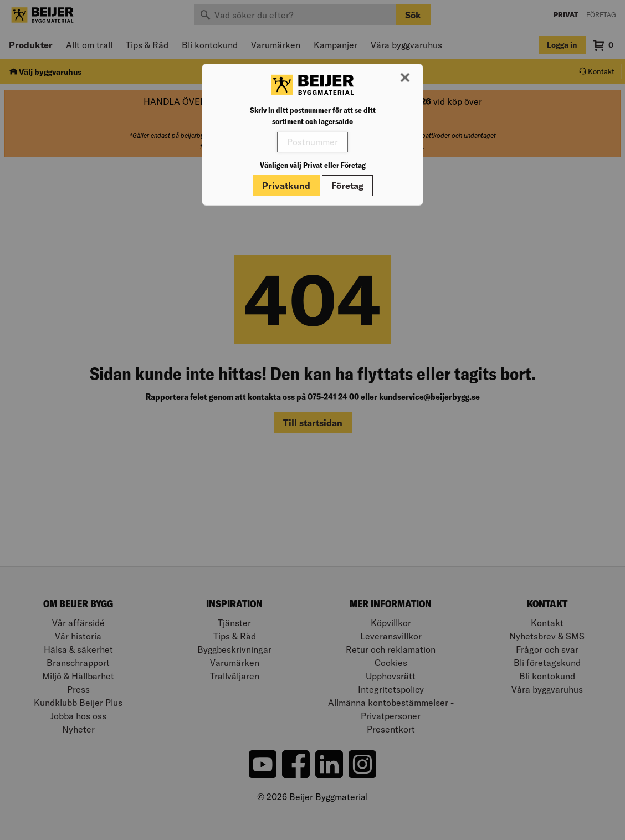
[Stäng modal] (405, 78)
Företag (347, 186)
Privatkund (286, 186)
